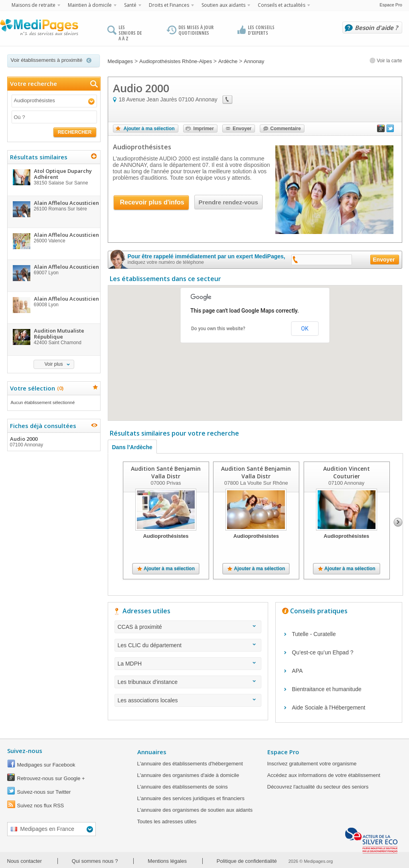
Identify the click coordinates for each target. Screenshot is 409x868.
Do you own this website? (218, 329)
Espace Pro (391, 5)
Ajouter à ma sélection (149, 129)
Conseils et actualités (282, 5)
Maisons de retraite (34, 5)
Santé (130, 5)
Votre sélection (36, 388)
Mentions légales (167, 861)
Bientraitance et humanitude (327, 689)
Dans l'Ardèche (132, 447)
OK (305, 329)
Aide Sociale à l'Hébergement (329, 707)
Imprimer (204, 129)
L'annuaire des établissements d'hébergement (190, 764)
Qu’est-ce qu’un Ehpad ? (323, 652)
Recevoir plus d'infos (152, 202)
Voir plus (53, 364)
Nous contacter (25, 861)
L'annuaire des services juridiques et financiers (191, 798)
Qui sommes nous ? (95, 861)
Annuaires (152, 752)
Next (398, 522)
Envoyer (242, 129)
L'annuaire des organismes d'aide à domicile (188, 775)
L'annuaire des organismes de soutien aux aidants (195, 810)
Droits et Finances (169, 5)
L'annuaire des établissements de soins (183, 787)
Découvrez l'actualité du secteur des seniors (318, 787)
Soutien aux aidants (223, 5)
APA (297, 671)
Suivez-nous (25, 751)
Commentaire (286, 129)
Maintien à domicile (90, 5)
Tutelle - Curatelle (314, 634)
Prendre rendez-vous (228, 202)
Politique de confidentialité (247, 861)
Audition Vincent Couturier (346, 472)
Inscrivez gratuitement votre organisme (312, 764)
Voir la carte (386, 61)
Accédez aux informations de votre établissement (324, 775)
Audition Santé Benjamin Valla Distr (166, 472)
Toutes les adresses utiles (167, 821)
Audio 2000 (53, 442)
